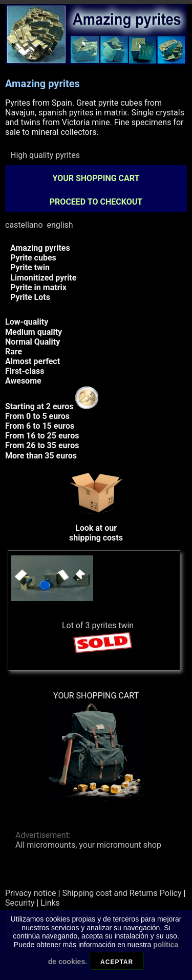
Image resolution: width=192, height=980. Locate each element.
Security (20, 903)
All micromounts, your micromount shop (88, 845)
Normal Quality (33, 342)
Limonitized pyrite (43, 278)
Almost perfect (33, 361)
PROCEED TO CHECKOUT (96, 202)
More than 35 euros (41, 456)
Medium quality (34, 332)
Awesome (23, 381)
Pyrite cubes (33, 258)
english (60, 225)
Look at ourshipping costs (96, 528)
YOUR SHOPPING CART (96, 178)
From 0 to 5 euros (37, 416)
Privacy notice (31, 893)
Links (50, 903)
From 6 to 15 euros (40, 426)
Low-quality (27, 322)
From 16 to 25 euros (42, 436)
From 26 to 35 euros (42, 445)
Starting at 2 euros (52, 406)
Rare (14, 352)
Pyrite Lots (30, 297)
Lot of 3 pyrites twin (98, 625)
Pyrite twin (30, 267)
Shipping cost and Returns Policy (122, 893)
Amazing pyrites (40, 248)
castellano (24, 225)
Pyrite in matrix (38, 287)
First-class (25, 371)
